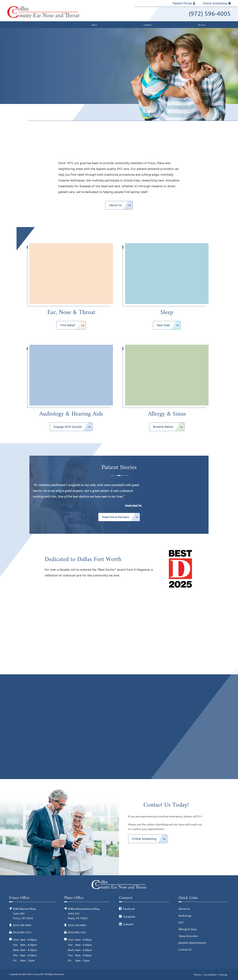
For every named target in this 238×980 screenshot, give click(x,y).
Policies (197, 975)
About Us (116, 205)
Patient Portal (184, 3)
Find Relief (68, 325)
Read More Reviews (116, 517)
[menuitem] (66, 25)
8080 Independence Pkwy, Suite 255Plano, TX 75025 (84, 913)
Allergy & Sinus (188, 929)
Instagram (129, 916)
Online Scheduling (217, 3)
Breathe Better (163, 427)
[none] (95, 25)
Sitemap (223, 975)
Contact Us (185, 949)
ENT (181, 922)
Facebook (129, 909)
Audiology (185, 916)
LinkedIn (128, 924)
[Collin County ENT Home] (43, 12)
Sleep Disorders (188, 936)
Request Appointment (192, 943)
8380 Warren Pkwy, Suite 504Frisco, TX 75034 (25, 913)
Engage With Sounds (68, 427)
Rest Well (163, 325)
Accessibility (210, 975)
